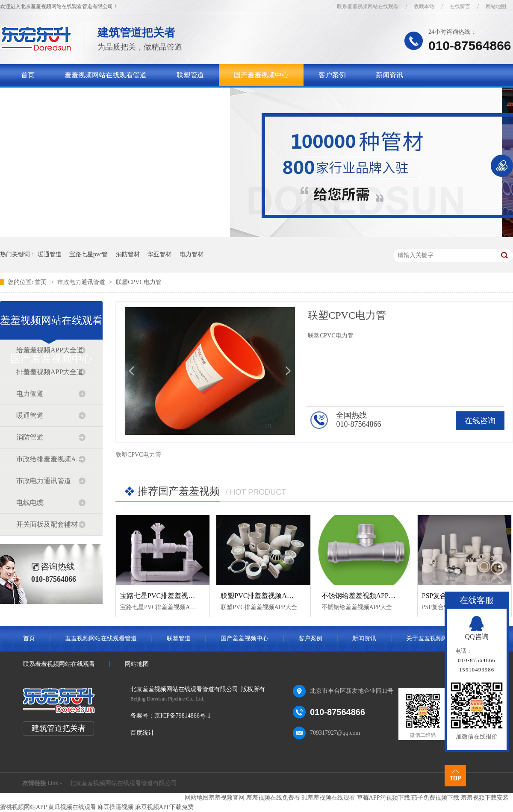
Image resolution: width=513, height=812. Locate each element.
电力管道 (30, 394)
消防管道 (30, 437)
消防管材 (128, 254)
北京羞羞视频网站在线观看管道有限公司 (123, 783)
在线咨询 (480, 421)
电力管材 (192, 254)
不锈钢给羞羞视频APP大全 (362, 596)
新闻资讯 (389, 75)
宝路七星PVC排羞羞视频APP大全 (171, 596)
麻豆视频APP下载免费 (165, 807)
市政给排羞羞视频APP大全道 (51, 459)
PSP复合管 (438, 596)
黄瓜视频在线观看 (72, 807)
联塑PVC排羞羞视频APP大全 (264, 596)
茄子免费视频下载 (435, 798)
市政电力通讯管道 (82, 282)
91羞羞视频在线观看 (328, 798)
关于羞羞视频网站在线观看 (62, 97)
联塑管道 (190, 75)
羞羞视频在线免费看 (273, 798)
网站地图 (496, 6)
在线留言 (460, 6)
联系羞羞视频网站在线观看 (368, 6)
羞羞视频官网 (227, 798)
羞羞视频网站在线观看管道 (106, 75)
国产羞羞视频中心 (261, 75)
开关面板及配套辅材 (47, 524)
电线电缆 (30, 503)
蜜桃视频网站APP (23, 807)
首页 (28, 75)
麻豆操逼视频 (115, 807)
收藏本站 (424, 6)
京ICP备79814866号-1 (182, 716)
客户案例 (332, 75)
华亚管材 (159, 254)
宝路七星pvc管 (88, 254)
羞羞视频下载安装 (485, 798)
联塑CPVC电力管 (139, 282)
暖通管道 (50, 254)
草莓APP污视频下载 (383, 798)
